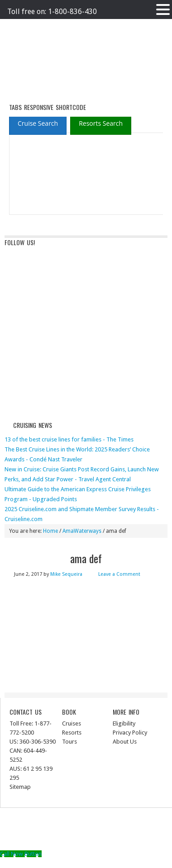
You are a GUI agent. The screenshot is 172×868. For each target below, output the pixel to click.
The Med (128, 26)
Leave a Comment (119, 574)
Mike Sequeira (66, 574)
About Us (125, 742)
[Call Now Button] (21, 854)
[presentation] (38, 124)
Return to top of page (91, 819)
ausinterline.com (40, 57)
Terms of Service (92, 26)
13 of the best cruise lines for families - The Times (69, 439)
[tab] (38, 123)
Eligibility (124, 723)
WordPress (93, 839)
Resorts (72, 733)
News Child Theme (95, 829)
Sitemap (20, 787)
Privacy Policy (50, 26)
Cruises (72, 723)
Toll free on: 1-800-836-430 (52, 12)
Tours (69, 742)
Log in (120, 839)
